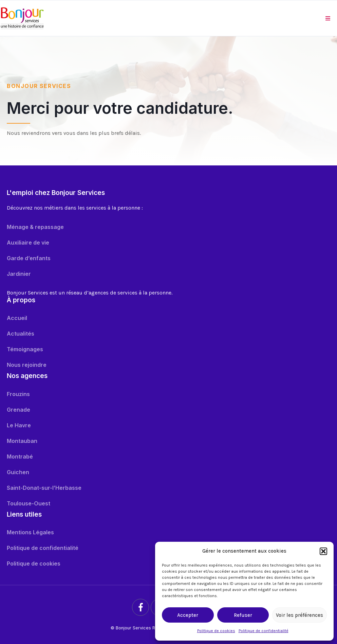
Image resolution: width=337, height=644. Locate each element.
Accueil (17, 318)
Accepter (188, 615)
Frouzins (18, 394)
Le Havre (19, 425)
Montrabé (20, 457)
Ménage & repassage (35, 227)
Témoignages (25, 349)
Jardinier (19, 274)
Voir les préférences (299, 615)
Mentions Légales (30, 532)
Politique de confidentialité (264, 631)
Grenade (18, 410)
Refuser (243, 615)
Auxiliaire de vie (28, 243)
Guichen (18, 472)
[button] (323, 551)
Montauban (22, 441)
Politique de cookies (216, 631)
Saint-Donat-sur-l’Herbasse (44, 488)
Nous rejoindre (27, 365)
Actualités (21, 334)
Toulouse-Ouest (29, 503)
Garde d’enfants (29, 258)
